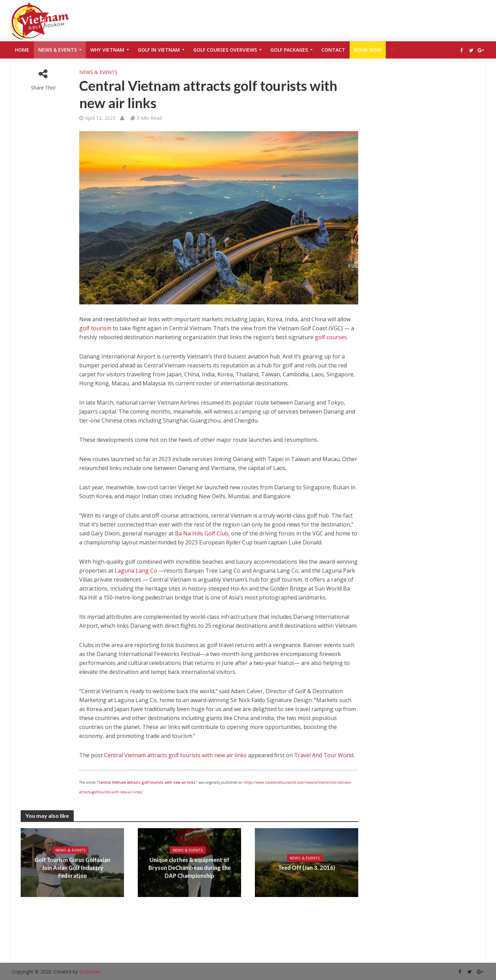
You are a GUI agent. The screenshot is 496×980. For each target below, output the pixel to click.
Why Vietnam (107, 50)
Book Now (368, 50)
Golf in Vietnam (159, 50)
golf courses (331, 337)
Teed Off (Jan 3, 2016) (307, 868)
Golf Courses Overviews (225, 50)
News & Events (58, 50)
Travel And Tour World (324, 755)
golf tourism (95, 328)
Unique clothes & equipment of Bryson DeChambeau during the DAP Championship (190, 868)
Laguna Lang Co (136, 571)
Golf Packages (289, 50)
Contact (333, 50)
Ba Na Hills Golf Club (202, 533)
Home (22, 50)
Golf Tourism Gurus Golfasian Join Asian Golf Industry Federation (72, 868)
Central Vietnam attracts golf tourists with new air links (175, 755)
